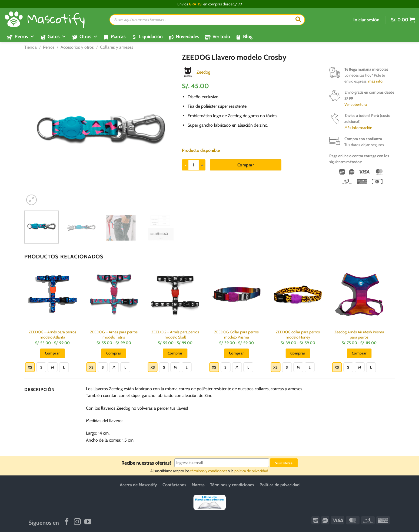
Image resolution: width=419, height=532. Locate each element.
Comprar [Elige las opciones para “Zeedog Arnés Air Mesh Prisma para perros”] (359, 353)
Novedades (187, 37)
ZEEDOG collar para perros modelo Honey (298, 335)
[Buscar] (298, 20)
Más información (358, 128)
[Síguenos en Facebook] (67, 522)
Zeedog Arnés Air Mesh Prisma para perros (359, 335)
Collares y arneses (117, 47)
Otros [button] (89, 37)
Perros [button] (25, 37)
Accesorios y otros (77, 47)
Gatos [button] (57, 37)
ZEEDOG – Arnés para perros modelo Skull (175, 335)
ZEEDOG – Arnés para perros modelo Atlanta (52, 335)
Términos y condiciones (232, 485)
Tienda (31, 47)
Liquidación (151, 37)
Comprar (246, 165)
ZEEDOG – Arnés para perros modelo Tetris (114, 335)
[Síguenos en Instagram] (77, 522)
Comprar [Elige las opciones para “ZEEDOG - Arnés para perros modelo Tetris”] (114, 353)
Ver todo (221, 37)
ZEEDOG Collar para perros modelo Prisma (236, 335)
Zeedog (203, 72)
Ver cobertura (356, 104)
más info (375, 81)
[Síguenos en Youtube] (88, 522)
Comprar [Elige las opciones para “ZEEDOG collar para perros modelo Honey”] (298, 353)
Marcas (118, 37)
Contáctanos (174, 485)
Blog (248, 37)
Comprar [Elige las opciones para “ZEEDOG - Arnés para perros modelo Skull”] (175, 353)
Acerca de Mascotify (138, 485)
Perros (49, 47)
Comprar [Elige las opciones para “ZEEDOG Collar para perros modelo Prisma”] (237, 353)
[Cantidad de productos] (194, 165)
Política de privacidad (280, 485)
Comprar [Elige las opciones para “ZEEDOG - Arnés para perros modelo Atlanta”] (52, 353)
